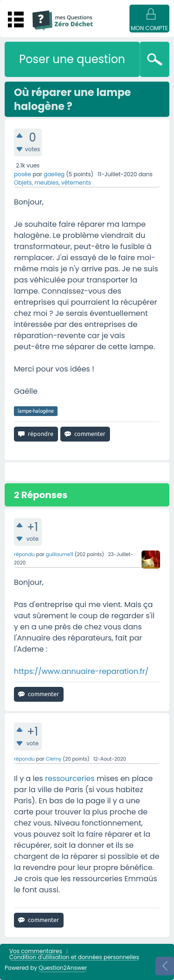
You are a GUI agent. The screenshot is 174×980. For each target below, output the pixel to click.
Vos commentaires (36, 951)
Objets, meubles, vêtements (52, 183)
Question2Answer (63, 968)
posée (23, 174)
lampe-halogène (36, 411)
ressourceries (70, 778)
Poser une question (72, 59)
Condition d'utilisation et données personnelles (74, 958)
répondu (24, 554)
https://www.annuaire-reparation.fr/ (81, 671)
